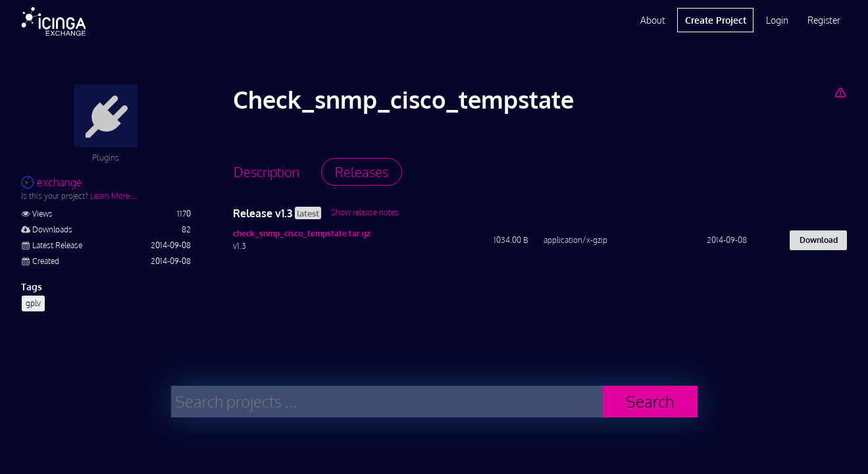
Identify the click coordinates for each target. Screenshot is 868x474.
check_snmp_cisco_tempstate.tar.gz (302, 233)
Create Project (716, 20)
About (653, 20)
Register (824, 20)
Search (650, 401)
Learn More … (114, 196)
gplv (33, 303)
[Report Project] (841, 92)
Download (819, 240)
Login (777, 20)
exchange (52, 182)
